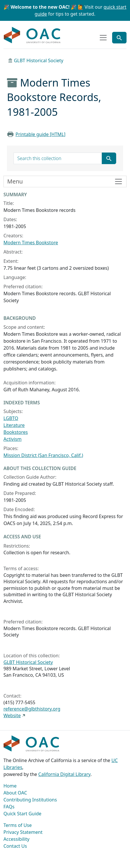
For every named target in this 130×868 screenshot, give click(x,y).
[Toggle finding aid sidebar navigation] (65, 181)
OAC (32, 35)
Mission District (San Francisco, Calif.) (43, 455)
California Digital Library (64, 774)
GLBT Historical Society (39, 60)
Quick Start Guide (22, 814)
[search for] (58, 158)
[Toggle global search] (119, 38)
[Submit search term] (109, 158)
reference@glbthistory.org (32, 709)
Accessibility (16, 839)
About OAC (15, 793)
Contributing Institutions (30, 800)
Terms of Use (18, 825)
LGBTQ (11, 418)
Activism (13, 439)
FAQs (9, 807)
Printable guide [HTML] (40, 134)
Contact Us (15, 846)
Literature (14, 425)
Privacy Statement (23, 832)
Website (12, 715)
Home (10, 786)
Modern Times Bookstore (31, 243)
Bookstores (16, 432)
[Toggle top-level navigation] (103, 38)
